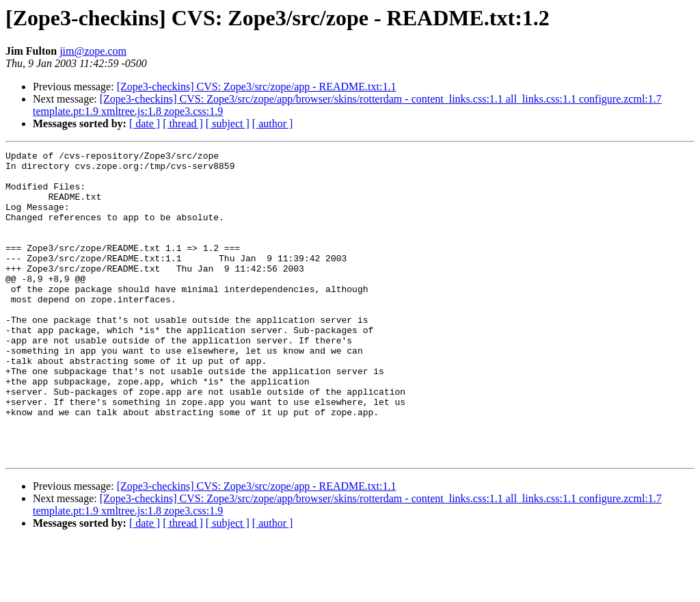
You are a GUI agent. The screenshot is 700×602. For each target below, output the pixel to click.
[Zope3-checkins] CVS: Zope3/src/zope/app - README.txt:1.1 (257, 87)
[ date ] (145, 123)
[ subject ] (228, 123)
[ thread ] (183, 123)
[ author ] (273, 123)
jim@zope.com (93, 51)
